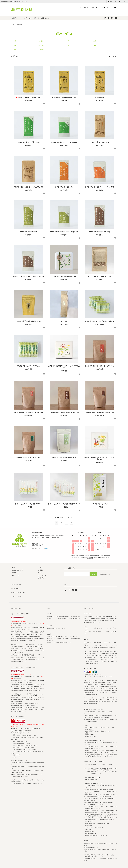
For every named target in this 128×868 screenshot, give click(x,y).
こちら (47, 548)
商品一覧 (36, 18)
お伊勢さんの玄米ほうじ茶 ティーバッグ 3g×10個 (28, 276)
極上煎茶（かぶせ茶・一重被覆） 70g (64, 97)
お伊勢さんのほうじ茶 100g (64, 186)
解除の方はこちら (105, 573)
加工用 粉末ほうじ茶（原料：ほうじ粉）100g (64, 412)
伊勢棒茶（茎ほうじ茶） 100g (100, 142)
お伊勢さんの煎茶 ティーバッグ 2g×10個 (64, 142)
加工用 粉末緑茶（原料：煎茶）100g (64, 457)
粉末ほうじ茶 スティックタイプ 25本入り (28, 503)
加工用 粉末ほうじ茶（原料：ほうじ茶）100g (100, 365)
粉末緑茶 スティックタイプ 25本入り (28, 365)
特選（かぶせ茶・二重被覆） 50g (28, 97)
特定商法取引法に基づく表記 (19, 588)
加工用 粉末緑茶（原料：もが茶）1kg (28, 457)
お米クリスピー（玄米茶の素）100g (100, 276)
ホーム (12, 24)
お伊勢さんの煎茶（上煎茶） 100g (28, 142)
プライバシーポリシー (17, 591)
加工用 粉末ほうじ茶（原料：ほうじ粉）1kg (100, 412)
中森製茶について (16, 18)
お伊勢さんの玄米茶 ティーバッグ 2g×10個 (64, 231)
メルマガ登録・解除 (16, 583)
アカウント (112, 1)
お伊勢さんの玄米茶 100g (28, 231)
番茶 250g (64, 320)
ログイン (123, 1)
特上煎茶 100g (100, 97)
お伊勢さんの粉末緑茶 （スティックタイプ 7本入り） (64, 366)
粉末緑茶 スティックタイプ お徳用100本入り (100, 320)
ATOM (16, 586)
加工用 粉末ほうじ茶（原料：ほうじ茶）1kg (28, 412)
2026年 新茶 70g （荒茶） (100, 503)
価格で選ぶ (19, 24)
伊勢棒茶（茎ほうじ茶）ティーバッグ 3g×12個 (28, 186)
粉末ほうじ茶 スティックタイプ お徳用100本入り (64, 503)
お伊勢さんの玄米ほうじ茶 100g (100, 231)
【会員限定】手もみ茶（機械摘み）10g (28, 320)
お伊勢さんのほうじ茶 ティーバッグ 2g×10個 (100, 186)
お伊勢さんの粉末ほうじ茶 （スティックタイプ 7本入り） (100, 457)
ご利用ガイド (27, 18)
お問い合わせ (45, 18)
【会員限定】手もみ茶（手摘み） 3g (64, 276)
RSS (12, 586)
